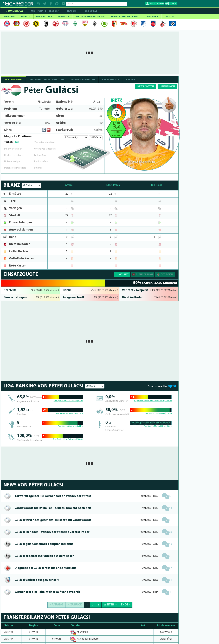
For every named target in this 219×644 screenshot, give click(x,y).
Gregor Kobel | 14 (76, 426)
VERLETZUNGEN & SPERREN (90, 17)
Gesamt (124, 274)
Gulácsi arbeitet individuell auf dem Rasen (44, 556)
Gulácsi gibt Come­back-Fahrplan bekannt (44, 544)
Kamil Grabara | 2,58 (75, 413)
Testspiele (90, 11)
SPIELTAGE (9, 17)
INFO (170, 17)
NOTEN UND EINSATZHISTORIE (47, 80)
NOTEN (71, 11)
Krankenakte (110, 80)
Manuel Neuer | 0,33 (163, 426)
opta (172, 386)
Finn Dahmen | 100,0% (73, 439)
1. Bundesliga (14, 11)
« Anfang (57, 605)
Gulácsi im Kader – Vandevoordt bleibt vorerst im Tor (52, 532)
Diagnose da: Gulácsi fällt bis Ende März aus (45, 568)
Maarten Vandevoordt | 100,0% (158, 401)
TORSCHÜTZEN (44, 17)
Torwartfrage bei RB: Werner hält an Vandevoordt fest (53, 496)
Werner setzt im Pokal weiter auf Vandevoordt (47, 592)
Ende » (126, 605)
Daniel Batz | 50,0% (163, 413)
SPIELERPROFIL (13, 80)
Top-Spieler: (59, 401)
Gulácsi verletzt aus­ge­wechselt (37, 580)
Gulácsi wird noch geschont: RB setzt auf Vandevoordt (53, 520)
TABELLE (25, 17)
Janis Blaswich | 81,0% (74, 401)
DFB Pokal (165, 274)
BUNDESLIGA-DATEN (83, 80)
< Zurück (75, 605)
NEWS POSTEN (146, 86)
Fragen (131, 80)
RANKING (63, 17)
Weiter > (110, 605)
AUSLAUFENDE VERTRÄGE (124, 17)
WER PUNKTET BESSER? (45, 11)
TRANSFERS (152, 17)
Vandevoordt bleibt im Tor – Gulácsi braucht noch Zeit (53, 508)
